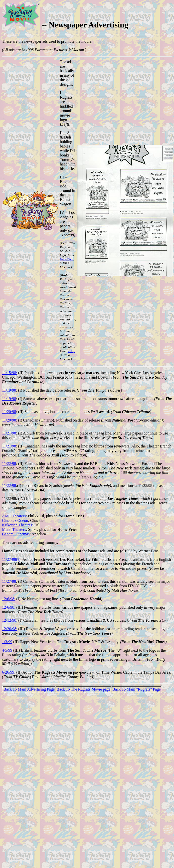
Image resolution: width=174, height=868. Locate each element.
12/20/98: (10, 629)
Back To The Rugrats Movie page (84, 689)
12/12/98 (9, 620)
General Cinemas (16, 534)
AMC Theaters (14, 516)
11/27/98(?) (11, 559)
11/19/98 (9, 390)
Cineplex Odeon (15, 520)
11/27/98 (9, 581)
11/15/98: (10, 373)
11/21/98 (9, 433)
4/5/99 (7, 650)
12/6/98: (9, 599)
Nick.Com (67, 259)
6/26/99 (8, 672)
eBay (71, 351)
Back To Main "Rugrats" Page (136, 689)
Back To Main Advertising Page (29, 689)
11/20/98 (9, 412)
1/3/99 (7, 642)
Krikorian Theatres (17, 525)
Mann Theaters (14, 529)
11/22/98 (9, 464)
